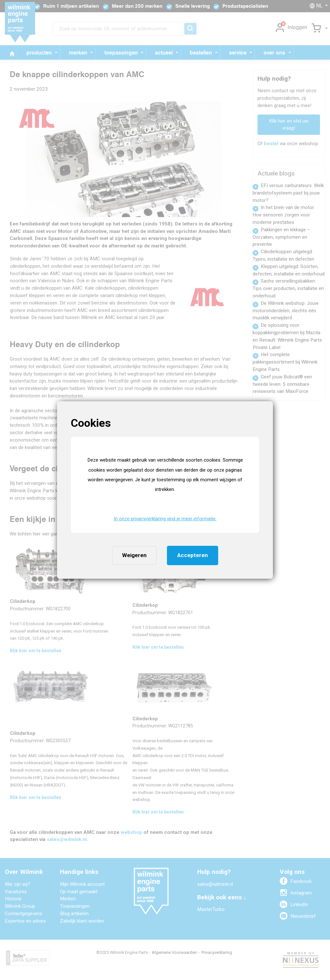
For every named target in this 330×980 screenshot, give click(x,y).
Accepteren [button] (193, 555)
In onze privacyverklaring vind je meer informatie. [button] (165, 519)
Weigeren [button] (134, 555)
